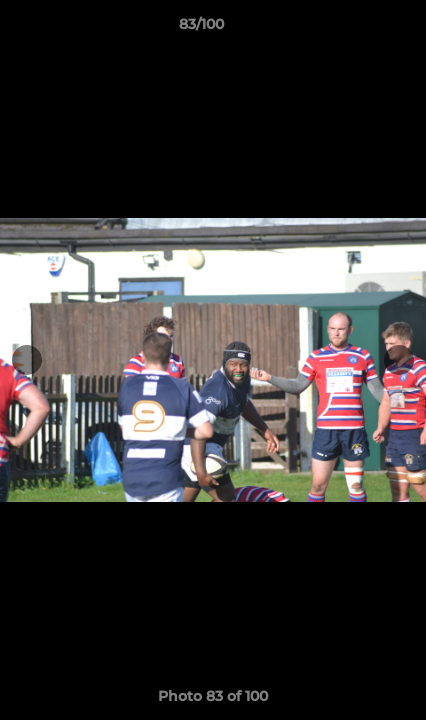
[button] (354, 29)
